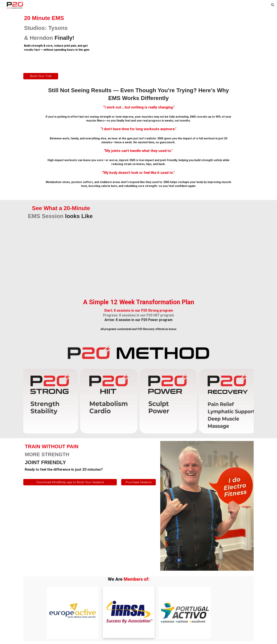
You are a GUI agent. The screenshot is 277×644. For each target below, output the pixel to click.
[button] (273, 5)
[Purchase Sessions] (138, 482)
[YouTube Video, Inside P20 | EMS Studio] (187, 40)
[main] (60, 33)
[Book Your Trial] (41, 76)
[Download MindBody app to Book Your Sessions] (70, 482)
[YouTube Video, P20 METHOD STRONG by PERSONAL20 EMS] (178, 246)
